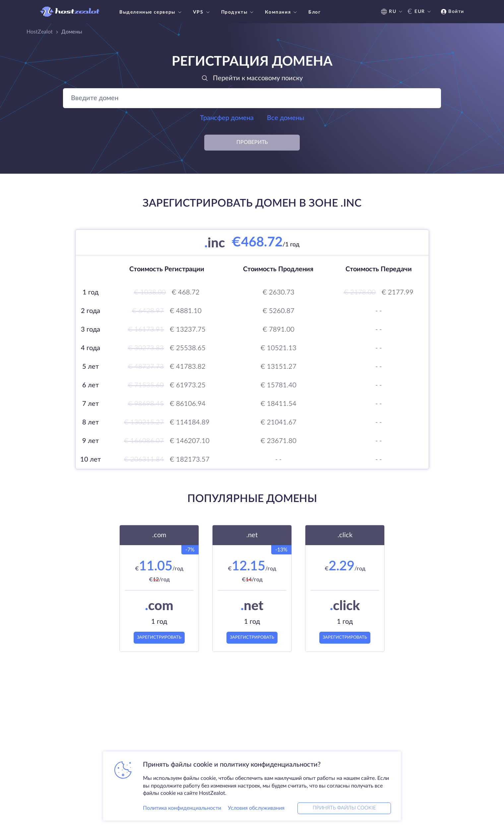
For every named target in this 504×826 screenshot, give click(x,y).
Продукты (238, 12)
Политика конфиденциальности (182, 807)
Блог (315, 12)
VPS (202, 12)
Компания (282, 12)
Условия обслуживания (256, 807)
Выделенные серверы (151, 12)
